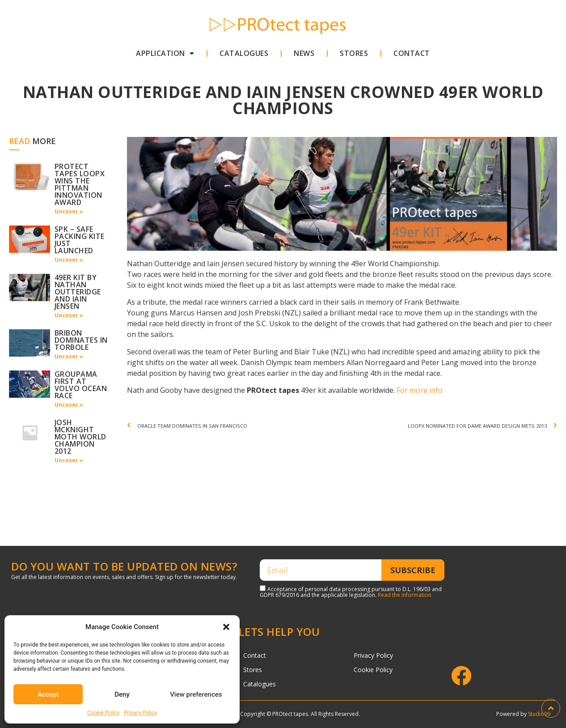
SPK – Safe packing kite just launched (80, 240)
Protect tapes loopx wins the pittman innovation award (80, 184)
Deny (122, 694)
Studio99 (539, 714)
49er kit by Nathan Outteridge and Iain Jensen (78, 292)
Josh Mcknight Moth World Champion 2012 (80, 437)
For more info (420, 390)
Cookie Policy (103, 713)
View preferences (196, 694)
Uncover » (69, 211)
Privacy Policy (140, 713)
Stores (354, 53)
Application (165, 53)
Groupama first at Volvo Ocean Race (81, 385)
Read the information (405, 595)
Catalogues (244, 53)
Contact (412, 53)
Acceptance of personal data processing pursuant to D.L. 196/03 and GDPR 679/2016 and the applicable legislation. (351, 592)
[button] (226, 627)
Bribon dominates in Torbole (81, 340)
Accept (48, 694)
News (304, 53)
